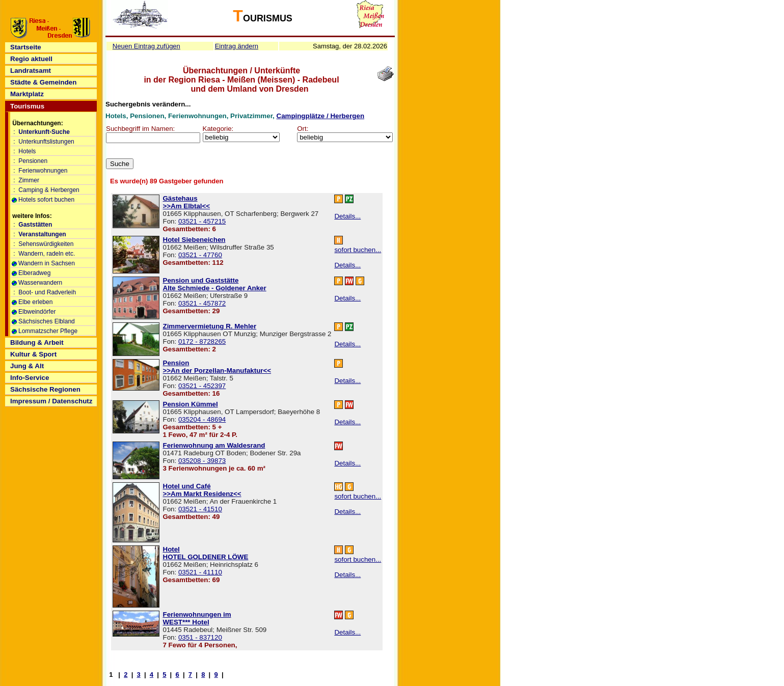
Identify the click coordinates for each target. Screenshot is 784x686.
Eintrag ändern (237, 46)
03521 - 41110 (200, 572)
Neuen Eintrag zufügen (146, 46)
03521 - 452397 (202, 386)
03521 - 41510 (200, 509)
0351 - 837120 (200, 637)
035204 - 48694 (202, 419)
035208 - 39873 (202, 461)
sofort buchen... (358, 250)
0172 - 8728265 (202, 341)
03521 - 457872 (202, 303)
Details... (347, 216)
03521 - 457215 (202, 221)
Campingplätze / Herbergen (321, 116)
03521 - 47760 (200, 255)
